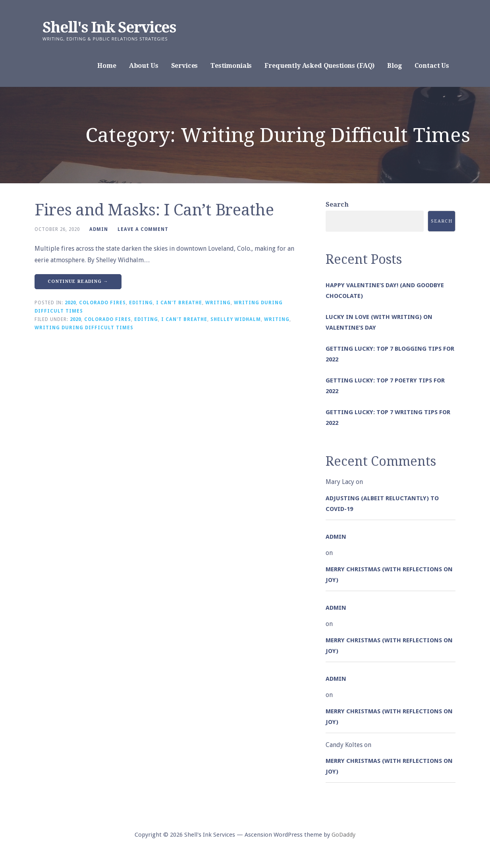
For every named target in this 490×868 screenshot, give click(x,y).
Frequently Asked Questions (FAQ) (319, 66)
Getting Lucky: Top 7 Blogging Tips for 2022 (390, 354)
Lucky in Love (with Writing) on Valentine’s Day (379, 322)
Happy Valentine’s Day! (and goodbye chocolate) (385, 291)
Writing (218, 303)
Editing (141, 303)
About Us (144, 66)
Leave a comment (143, 229)
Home (107, 66)
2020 (70, 303)
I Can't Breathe (179, 303)
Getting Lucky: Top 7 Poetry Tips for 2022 (385, 386)
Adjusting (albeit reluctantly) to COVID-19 (382, 504)
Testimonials (231, 66)
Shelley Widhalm (236, 319)
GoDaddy (343, 835)
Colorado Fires (102, 303)
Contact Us (432, 66)
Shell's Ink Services (109, 27)
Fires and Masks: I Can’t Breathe (154, 210)
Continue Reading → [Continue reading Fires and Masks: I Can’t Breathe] (78, 281)
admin (99, 229)
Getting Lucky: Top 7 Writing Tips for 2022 (388, 418)
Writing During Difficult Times (84, 328)
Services (185, 66)
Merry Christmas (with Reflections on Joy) (389, 575)
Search (337, 205)
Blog (394, 66)
